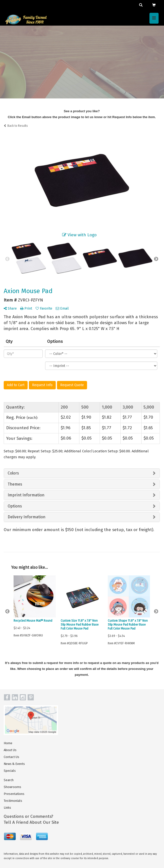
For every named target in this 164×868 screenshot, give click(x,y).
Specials (10, 771)
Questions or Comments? (28, 816)
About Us (10, 750)
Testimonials (13, 801)
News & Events (14, 764)
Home (8, 743)
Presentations (14, 794)
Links (7, 808)
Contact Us (11, 757)
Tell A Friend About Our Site (31, 822)
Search (9, 780)
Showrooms (12, 787)
